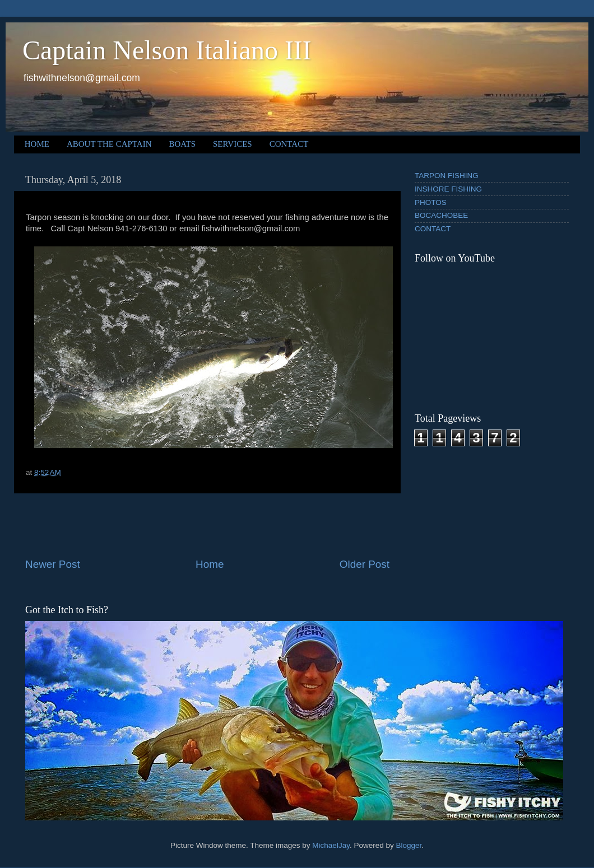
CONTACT (289, 144)
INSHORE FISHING (448, 189)
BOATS (183, 144)
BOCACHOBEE (441, 215)
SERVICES (233, 144)
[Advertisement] (207, 525)
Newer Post (53, 564)
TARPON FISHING (447, 176)
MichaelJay (331, 845)
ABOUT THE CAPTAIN (109, 144)
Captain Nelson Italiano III (167, 50)
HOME (37, 144)
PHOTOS (431, 202)
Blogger (409, 845)
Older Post (365, 564)
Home (210, 564)
